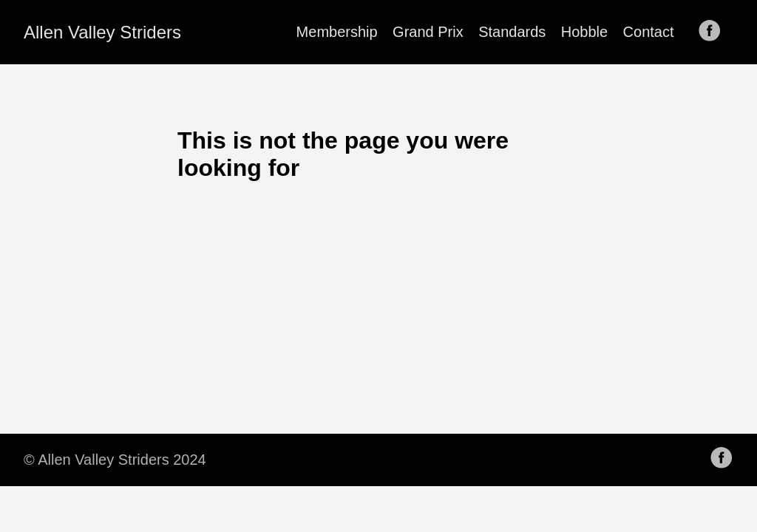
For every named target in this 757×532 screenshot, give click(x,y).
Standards (512, 32)
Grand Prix (428, 32)
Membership (337, 32)
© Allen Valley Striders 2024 (115, 460)
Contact (649, 32)
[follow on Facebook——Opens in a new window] (714, 32)
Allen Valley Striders (102, 32)
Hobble (584, 32)
